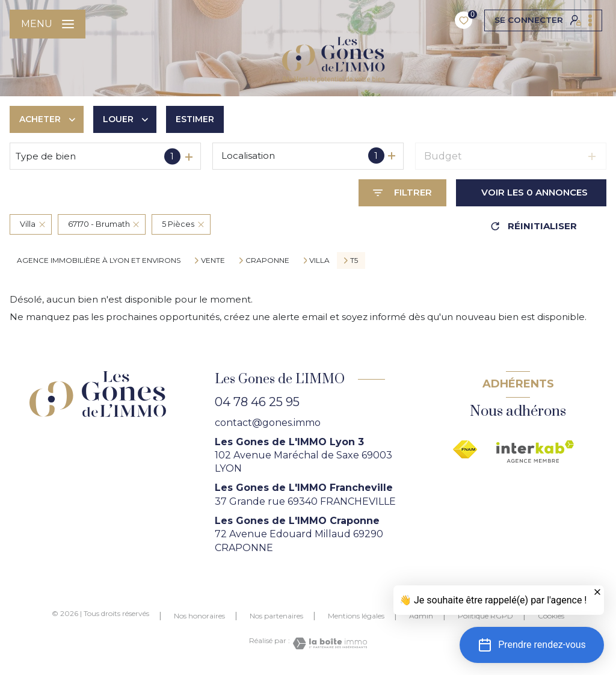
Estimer (195, 119)
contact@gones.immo (268, 423)
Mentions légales (356, 616)
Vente (213, 260)
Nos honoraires (199, 616)
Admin (421, 616)
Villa (319, 260)
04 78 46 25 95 (257, 402)
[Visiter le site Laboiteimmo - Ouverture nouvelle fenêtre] (328, 643)
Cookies (551, 616)
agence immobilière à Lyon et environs (99, 260)
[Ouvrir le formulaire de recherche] (402, 193)
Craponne (267, 260)
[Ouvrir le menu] (48, 24)
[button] (532, 645)
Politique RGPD (485, 616)
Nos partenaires (276, 616)
